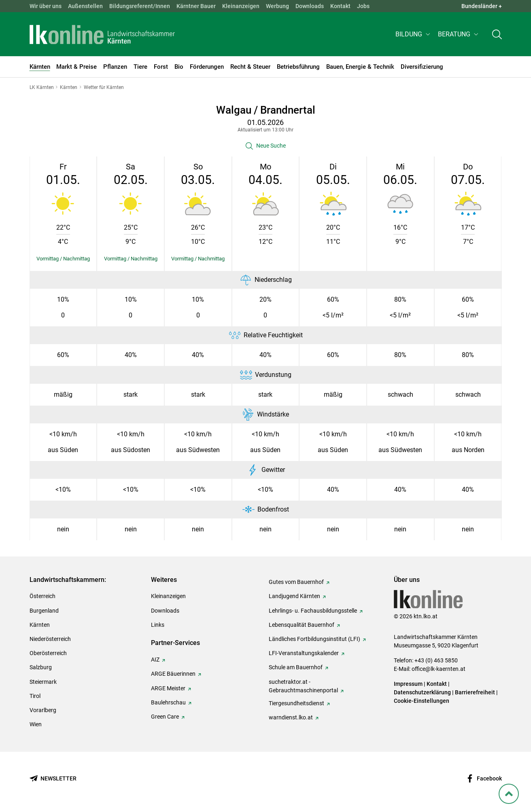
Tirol (35, 696)
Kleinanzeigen (241, 6)
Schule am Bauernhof (296, 667)
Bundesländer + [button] (482, 6)
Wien (36, 724)
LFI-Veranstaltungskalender (304, 653)
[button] (413, 35)
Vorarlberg (43, 710)
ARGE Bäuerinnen (173, 674)
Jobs (363, 6)
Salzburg (41, 667)
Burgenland (44, 611)
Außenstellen (85, 6)
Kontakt (340, 6)
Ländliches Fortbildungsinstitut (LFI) (314, 639)
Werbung (277, 6)
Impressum (408, 684)
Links (158, 625)
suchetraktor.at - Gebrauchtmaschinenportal (303, 686)
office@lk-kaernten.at (439, 669)
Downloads (310, 6)
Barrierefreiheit (475, 692)
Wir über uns (46, 6)
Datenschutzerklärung (422, 692)
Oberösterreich (48, 653)
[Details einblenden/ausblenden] (63, 259)
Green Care (165, 717)
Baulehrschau (168, 702)
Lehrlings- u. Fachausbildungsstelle (313, 611)
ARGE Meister (168, 688)
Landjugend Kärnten (294, 596)
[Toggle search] (497, 35)
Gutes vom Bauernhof (296, 582)
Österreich (42, 596)
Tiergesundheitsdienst (296, 703)
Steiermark (43, 682)
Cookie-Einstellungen (422, 701)
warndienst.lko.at (291, 717)
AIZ (155, 660)
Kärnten (40, 625)
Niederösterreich (50, 639)
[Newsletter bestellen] (53, 779)
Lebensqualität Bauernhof (302, 625)
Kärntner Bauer (196, 6)
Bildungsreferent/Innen (140, 6)
